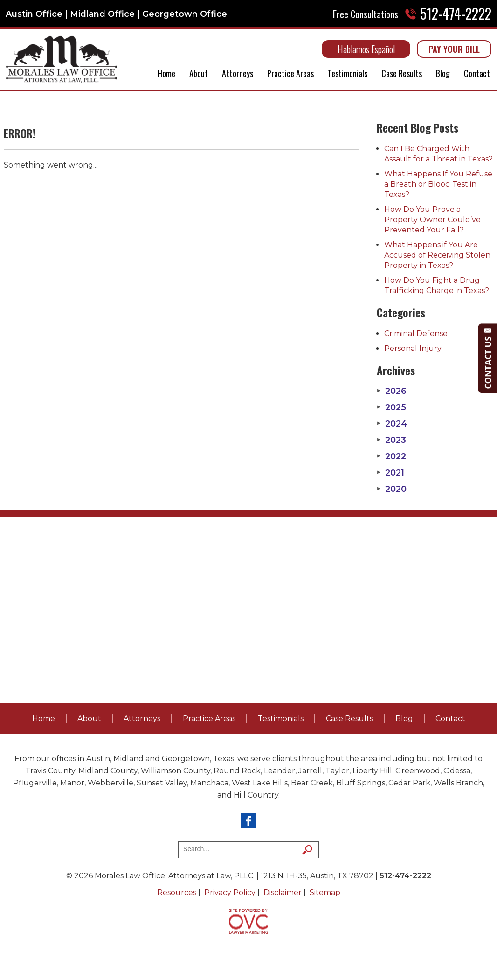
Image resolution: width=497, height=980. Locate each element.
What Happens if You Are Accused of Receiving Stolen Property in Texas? (437, 255)
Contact (477, 73)
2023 (391, 440)
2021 (390, 473)
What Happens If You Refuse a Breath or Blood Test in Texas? (438, 184)
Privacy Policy (230, 892)
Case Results (402, 73)
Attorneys (238, 73)
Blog (443, 73)
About (199, 73)
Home (166, 73)
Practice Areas (290, 73)
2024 (392, 424)
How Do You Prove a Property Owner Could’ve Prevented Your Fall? (432, 220)
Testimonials (348, 73)
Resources (177, 892)
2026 (392, 391)
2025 (391, 407)
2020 (392, 489)
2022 (391, 456)
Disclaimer (283, 892)
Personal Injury (413, 348)
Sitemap (325, 892)
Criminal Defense (416, 333)
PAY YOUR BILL (454, 49)
